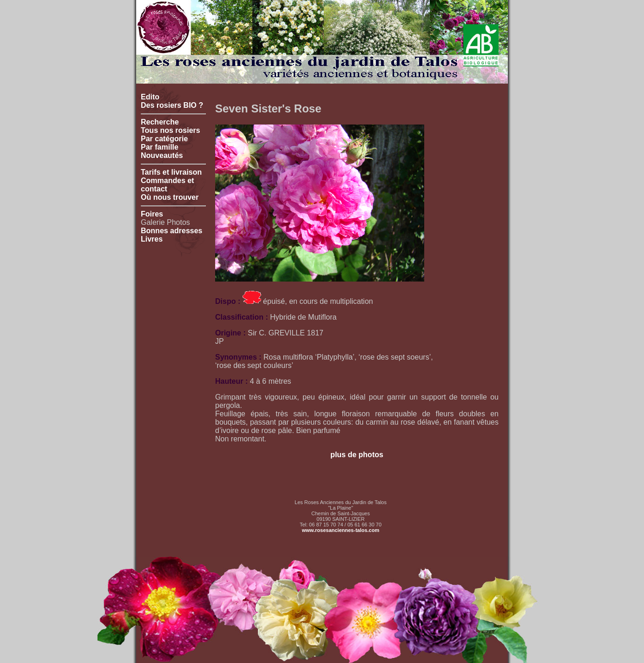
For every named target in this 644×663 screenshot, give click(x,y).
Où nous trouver (170, 197)
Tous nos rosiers (171, 130)
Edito (150, 97)
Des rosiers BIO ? (172, 105)
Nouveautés (162, 155)
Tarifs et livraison (171, 172)
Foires (152, 214)
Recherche (160, 122)
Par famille (160, 147)
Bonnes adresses (172, 231)
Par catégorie (164, 139)
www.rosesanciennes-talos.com (341, 530)
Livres (152, 239)
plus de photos (357, 455)
